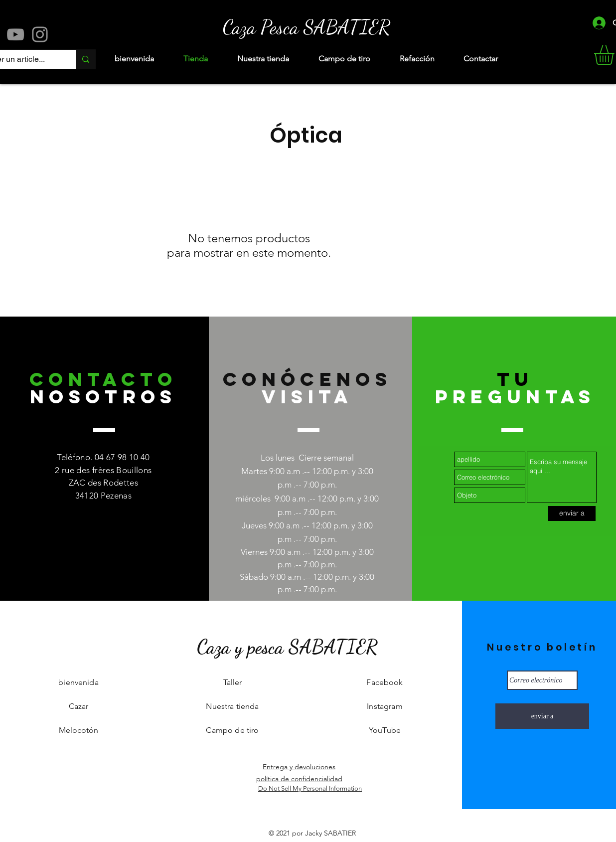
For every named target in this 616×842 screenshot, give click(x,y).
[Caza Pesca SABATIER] (307, 27)
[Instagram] (40, 34)
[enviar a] (572, 513)
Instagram (385, 706)
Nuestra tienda (232, 706)
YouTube (385, 730)
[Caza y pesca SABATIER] (287, 647)
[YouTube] (15, 34)
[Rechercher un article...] (85, 59)
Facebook (385, 682)
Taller (233, 682)
